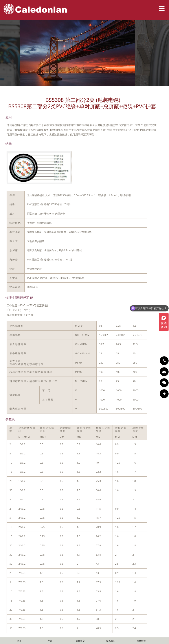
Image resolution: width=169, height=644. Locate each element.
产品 (50, 641)
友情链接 (141, 641)
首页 (19, 641)
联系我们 (111, 641)
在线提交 (80, 641)
